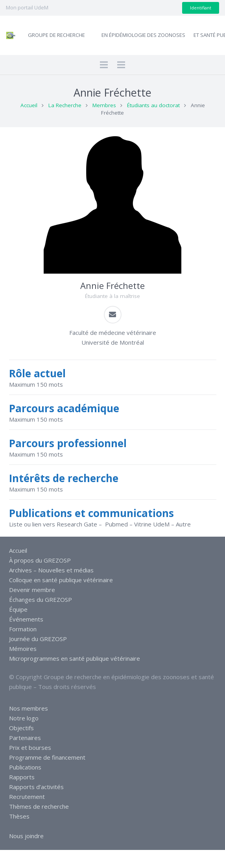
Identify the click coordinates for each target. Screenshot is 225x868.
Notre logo (24, 718)
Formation (23, 629)
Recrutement (27, 797)
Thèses (19, 816)
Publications (25, 767)
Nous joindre (26, 836)
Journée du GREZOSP (38, 639)
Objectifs (21, 728)
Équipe (18, 609)
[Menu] (104, 65)
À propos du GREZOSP (40, 560)
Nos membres (29, 708)
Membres (104, 105)
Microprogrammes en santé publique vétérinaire (75, 658)
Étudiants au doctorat (153, 105)
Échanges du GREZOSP (41, 599)
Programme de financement (47, 757)
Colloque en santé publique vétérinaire (61, 580)
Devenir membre (32, 590)
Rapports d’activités (36, 787)
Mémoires (23, 649)
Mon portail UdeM (27, 7)
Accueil (29, 105)
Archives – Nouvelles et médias (51, 570)
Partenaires (25, 738)
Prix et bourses (30, 747)
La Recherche (65, 105)
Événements (26, 619)
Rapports (22, 777)
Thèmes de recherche (39, 806)
